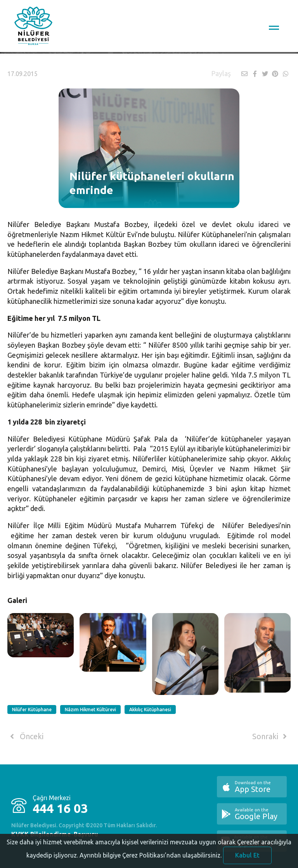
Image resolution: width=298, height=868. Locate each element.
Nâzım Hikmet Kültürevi (90, 709)
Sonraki (271, 736)
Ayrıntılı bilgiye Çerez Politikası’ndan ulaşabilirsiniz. (151, 858)
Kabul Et (247, 858)
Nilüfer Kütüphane (32, 709)
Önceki (25, 736)
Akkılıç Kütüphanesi (150, 709)
